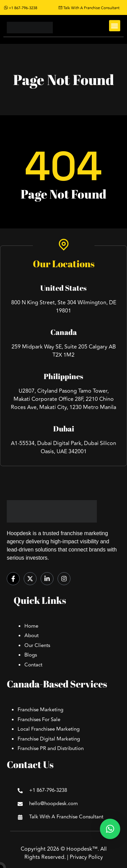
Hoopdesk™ (82, 849)
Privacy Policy (86, 857)
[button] (115, 26)
